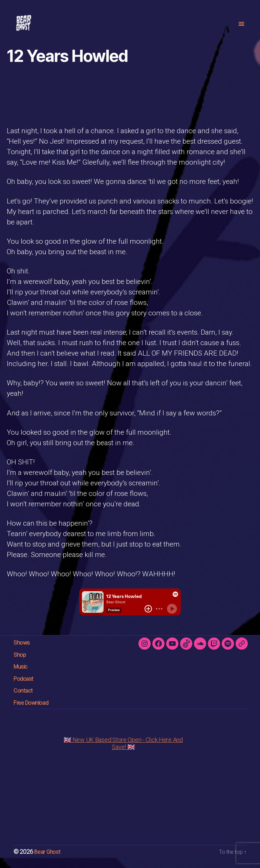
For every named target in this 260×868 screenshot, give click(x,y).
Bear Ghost (48, 862)
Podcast (26, 688)
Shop (21, 664)
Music (23, 676)
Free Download (36, 712)
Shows (24, 652)
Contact (26, 700)
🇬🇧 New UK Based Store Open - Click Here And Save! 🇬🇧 (123, 753)
